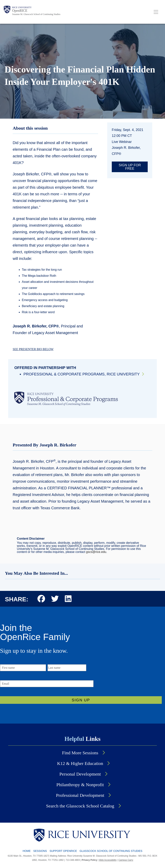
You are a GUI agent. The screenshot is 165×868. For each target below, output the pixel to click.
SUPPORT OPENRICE (63, 851)
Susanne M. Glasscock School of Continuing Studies (36, 14)
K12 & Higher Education (80, 763)
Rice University (22, 7)
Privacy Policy (89, 860)
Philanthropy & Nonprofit (80, 785)
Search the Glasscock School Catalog (80, 806)
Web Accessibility (108, 860)
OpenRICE (20, 11)
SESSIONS (40, 851)
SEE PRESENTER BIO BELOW (33, 349)
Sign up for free (130, 167)
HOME (27, 851)
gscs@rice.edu (96, 552)
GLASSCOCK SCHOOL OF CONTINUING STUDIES (111, 851)
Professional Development (80, 795)
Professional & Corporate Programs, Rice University (81, 374)
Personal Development (80, 774)
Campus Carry (126, 860)
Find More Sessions (80, 753)
